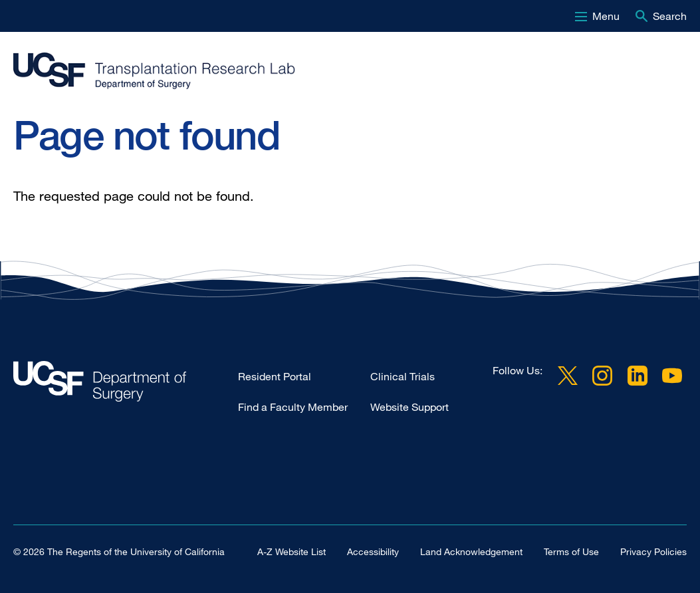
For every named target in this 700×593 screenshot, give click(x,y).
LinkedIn (638, 376)
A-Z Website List (292, 551)
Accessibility (373, 551)
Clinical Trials (403, 376)
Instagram (602, 376)
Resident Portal (275, 376)
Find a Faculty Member (293, 407)
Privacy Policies (653, 551)
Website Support (409, 407)
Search (670, 16)
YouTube (672, 376)
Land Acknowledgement (471, 551)
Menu (606, 16)
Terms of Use (571, 551)
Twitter (568, 376)
